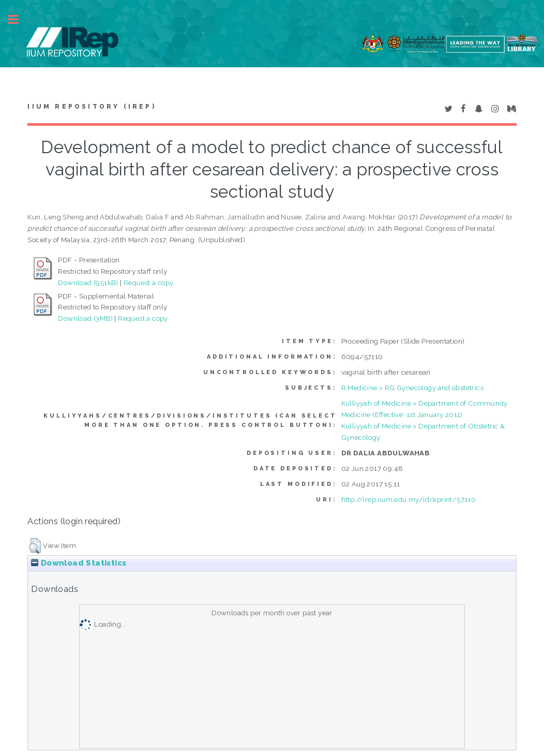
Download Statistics (79, 563)
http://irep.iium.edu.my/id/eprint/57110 (409, 499)
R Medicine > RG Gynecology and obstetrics (412, 388)
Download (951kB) (88, 283)
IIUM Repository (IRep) (92, 107)
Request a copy (149, 283)
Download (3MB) (85, 318)
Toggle (19, 19)
